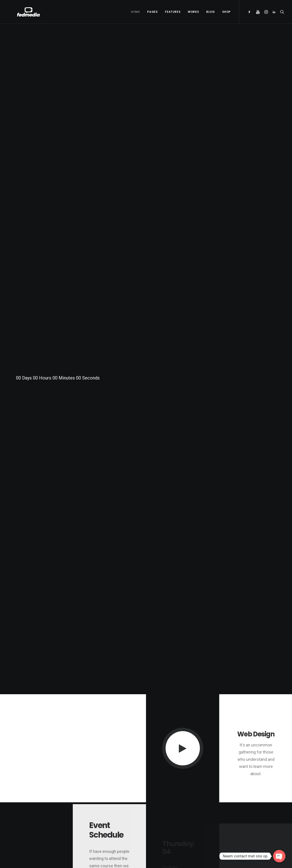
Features (173, 12)
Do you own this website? (57, 689)
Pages (152, 12)
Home (135, 12)
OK (98, 689)
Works (193, 12)
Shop (226, 12)
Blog (210, 12)
